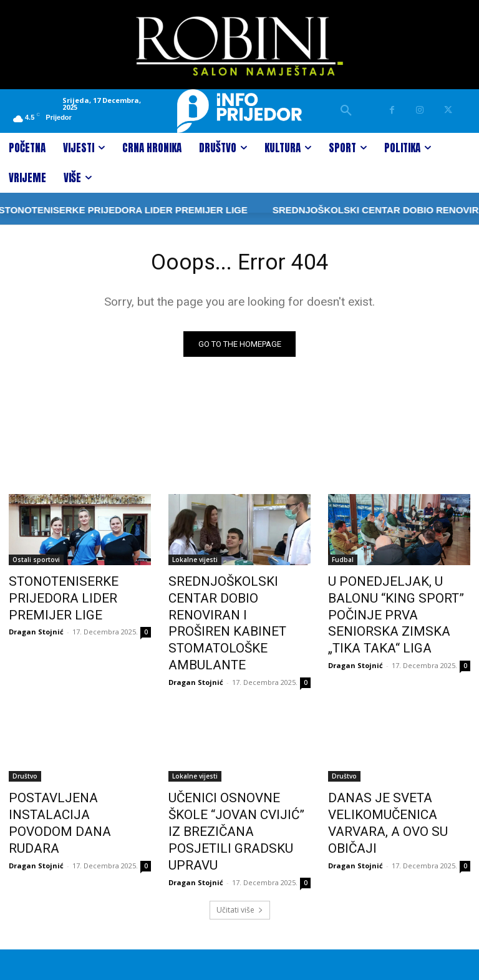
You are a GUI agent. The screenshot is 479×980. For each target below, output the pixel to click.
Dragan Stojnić (36, 626)
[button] (346, 111)
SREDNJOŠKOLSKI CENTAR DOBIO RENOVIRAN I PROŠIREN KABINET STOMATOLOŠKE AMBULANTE (239, 603)
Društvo (25, 734)
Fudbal (343, 562)
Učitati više (240, 838)
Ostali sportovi (36, 562)
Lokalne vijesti (195, 562)
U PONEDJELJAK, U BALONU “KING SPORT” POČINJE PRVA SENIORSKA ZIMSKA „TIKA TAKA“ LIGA (397, 603)
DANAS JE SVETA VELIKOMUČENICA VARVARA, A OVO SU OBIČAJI (396, 768)
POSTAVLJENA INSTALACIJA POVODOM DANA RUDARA (77, 761)
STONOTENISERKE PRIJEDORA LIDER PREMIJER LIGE (76, 596)
